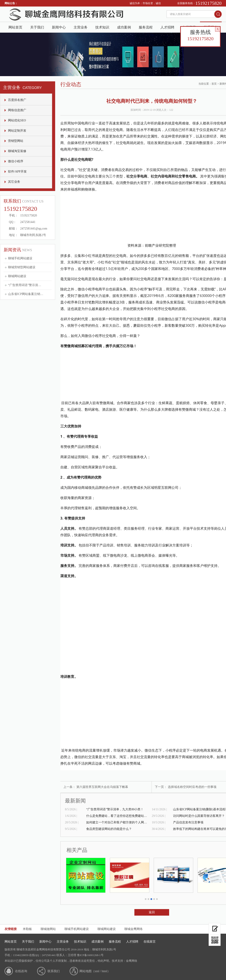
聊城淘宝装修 (17, 151)
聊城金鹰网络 (134, 929)
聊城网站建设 (17, 276)
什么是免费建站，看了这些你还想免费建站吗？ (117, 816)
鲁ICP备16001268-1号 (90, 955)
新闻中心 (59, 27)
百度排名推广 (17, 100)
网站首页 (15, 27)
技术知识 (102, 27)
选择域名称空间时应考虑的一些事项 (192, 787)
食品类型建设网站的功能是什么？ (109, 829)
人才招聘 (167, 27)
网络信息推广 (17, 110)
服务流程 (146, 27)
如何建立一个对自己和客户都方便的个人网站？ (117, 822)
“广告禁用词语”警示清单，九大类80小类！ (115, 809)
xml (97, 971)
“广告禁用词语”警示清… (25, 285)
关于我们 (37, 27)
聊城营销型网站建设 (22, 267)
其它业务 (14, 182)
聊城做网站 (48, 929)
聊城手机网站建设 (20, 258)
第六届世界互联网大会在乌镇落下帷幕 (102, 787)
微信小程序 (16, 161)
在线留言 (150, 942)
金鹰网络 (132, 961)
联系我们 (54, 971)
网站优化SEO (17, 120)
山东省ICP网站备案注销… (26, 294)
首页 (214, 84)
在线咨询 (21, 971)
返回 (152, 912)
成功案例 (124, 27)
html (104, 971)
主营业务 (81, 27)
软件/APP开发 (17, 172)
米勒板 (27, 929)
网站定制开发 (17, 131)
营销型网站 (16, 141)
